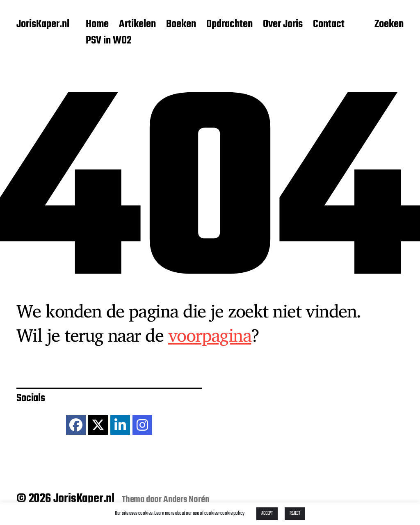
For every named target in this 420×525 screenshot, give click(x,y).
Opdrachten (229, 25)
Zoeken (389, 25)
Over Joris (283, 25)
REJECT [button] (295, 514)
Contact (329, 25)
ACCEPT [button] (267, 514)
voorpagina (210, 335)
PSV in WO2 (109, 41)
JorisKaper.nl (43, 25)
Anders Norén (186, 500)
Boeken (181, 25)
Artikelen (137, 25)
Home (97, 25)
